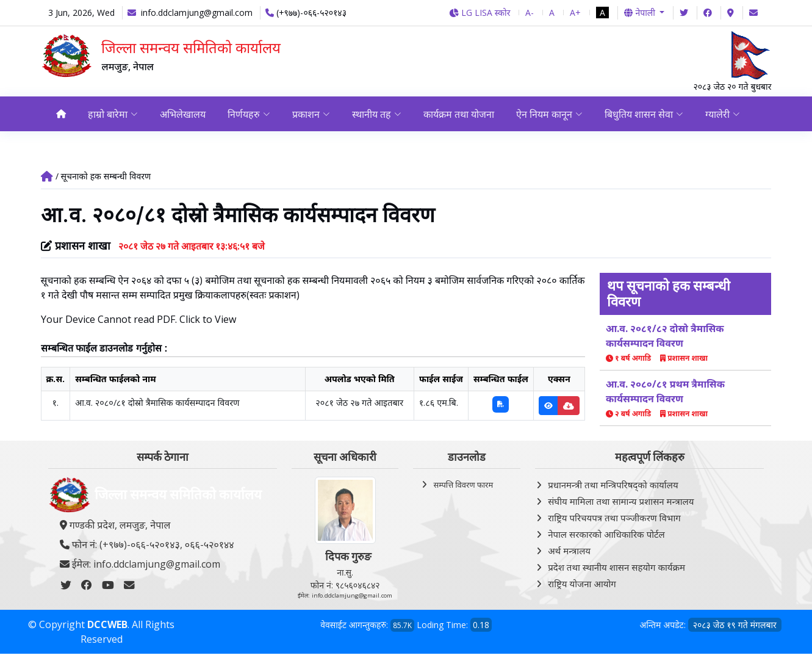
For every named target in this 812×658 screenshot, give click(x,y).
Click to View (208, 319)
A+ (575, 13)
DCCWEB (107, 625)
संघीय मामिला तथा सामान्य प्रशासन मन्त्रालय (621, 501)
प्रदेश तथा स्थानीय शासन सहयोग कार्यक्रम (616, 567)
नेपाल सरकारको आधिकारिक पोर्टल (606, 534)
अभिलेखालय (183, 114)
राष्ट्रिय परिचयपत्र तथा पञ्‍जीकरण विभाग (614, 518)
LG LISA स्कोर (480, 13)
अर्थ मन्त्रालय (569, 551)
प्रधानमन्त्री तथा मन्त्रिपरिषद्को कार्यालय (613, 485)
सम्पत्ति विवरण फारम (463, 485)
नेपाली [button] (641, 13)
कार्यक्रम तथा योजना (461, 114)
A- (530, 13)
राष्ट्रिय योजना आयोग (582, 584)
